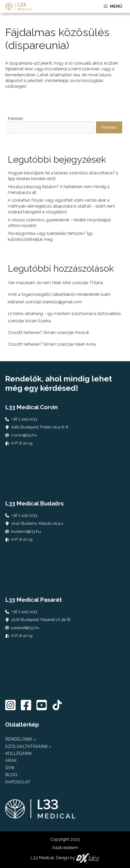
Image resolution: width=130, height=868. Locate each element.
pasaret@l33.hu (25, 628)
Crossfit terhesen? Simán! (32, 333)
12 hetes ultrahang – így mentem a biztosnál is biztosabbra (64, 314)
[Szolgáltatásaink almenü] (50, 747)
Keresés (15, 118)
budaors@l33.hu (26, 531)
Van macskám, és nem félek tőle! (39, 283)
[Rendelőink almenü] (35, 740)
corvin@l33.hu (24, 435)
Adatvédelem (65, 848)
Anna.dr (82, 333)
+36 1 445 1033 (24, 419)
